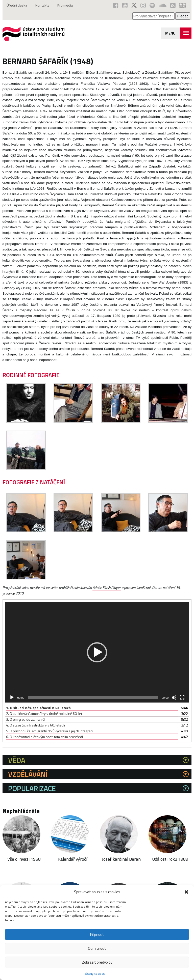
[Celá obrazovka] (182, 697)
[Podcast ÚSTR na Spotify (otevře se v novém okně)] (152, 5)
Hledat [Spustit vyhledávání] (183, 16)
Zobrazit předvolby (97, 962)
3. (25, 719)
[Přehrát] (12, 697)
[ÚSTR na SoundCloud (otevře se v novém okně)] (163, 5)
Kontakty (44, 5)
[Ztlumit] (174, 697)
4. (35, 725)
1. (38, 708)
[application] (97, 652)
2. (44, 713)
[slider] (93, 697)
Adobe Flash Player (109, 588)
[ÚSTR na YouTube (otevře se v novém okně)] (125, 5)
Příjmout (97, 934)
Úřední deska (17, 5)
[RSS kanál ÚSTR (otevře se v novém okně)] (173, 5)
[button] (186, 892)
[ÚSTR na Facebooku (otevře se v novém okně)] (116, 5)
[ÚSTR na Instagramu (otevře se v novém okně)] (143, 5)
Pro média (68, 5)
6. (44, 737)
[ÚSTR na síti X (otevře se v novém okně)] (134, 5)
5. (49, 731)
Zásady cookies (95, 974)
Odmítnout (97, 948)
